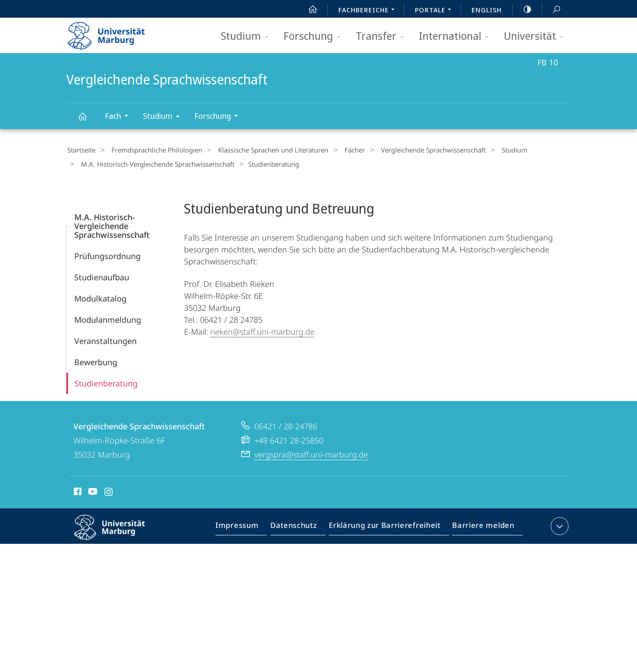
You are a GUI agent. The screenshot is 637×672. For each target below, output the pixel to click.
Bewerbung (96, 359)
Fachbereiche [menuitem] (369, 11)
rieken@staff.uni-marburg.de (262, 329)
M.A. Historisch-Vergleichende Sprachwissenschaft (155, 163)
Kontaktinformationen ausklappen (558, 523)
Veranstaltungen (106, 338)
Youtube (92, 490)
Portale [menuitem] (436, 11)
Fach (119, 117)
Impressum (247, 525)
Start (308, 9)
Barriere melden (481, 525)
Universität (537, 36)
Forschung (315, 36)
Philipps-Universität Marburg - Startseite (114, 33)
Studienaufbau (102, 275)
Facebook (77, 490)
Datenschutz (301, 525)
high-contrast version (522, 9)
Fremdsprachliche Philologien (152, 150)
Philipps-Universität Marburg (117, 532)
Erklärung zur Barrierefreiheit (388, 525)
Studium (248, 36)
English (487, 10)
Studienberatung (106, 381)
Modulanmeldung (108, 317)
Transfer (383, 36)
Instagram (109, 490)
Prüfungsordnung (107, 253)
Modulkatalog (100, 296)
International (457, 36)
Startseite (81, 150)
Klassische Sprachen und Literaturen (263, 150)
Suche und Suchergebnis (552, 10)
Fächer (340, 150)
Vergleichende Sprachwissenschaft (88, 120)
